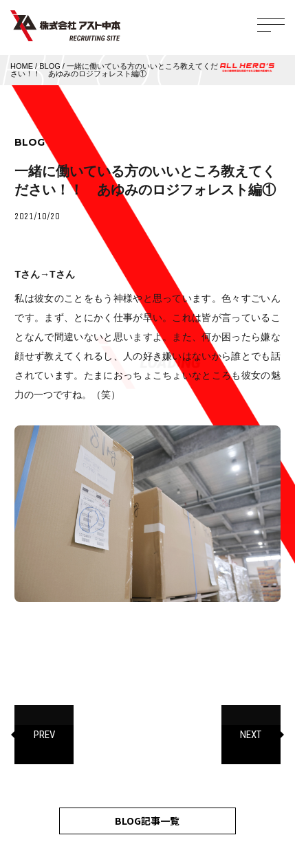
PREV (44, 735)
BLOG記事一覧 (147, 821)
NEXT (251, 735)
